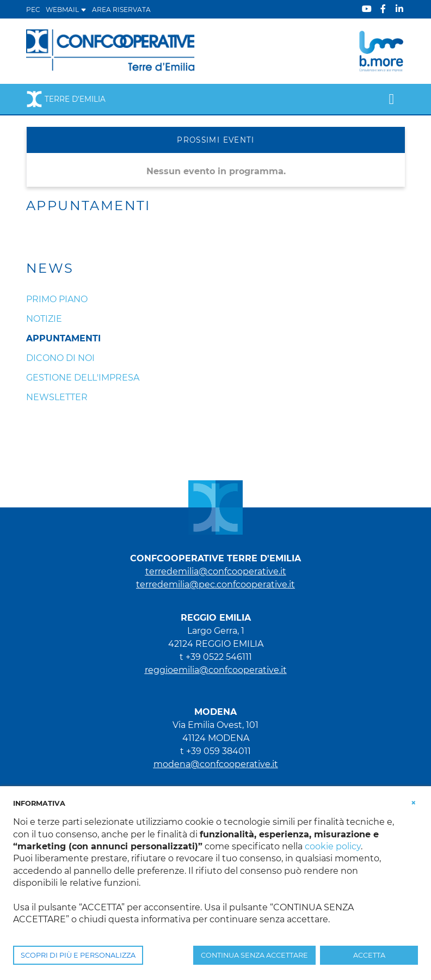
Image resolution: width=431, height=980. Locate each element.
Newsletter (57, 397)
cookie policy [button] (333, 846)
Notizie (44, 319)
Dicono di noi (60, 358)
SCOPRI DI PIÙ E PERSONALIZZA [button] (78, 955)
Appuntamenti (63, 338)
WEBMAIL (66, 10)
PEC (33, 10)
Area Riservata (121, 10)
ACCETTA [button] (369, 955)
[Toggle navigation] (392, 99)
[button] (414, 803)
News (50, 268)
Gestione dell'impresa (83, 378)
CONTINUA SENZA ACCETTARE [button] (254, 955)
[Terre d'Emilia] (111, 50)
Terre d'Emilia (66, 99)
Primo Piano (57, 299)
